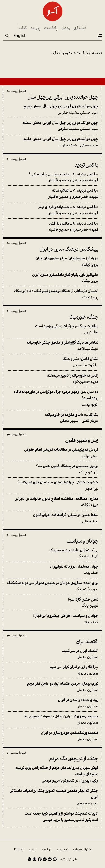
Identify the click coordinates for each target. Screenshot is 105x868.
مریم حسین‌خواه (52, 379)
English (20, 36)
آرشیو (32, 850)
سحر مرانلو (52, 453)
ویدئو (66, 28)
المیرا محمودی (52, 797)
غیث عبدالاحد (52, 346)
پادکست (51, 28)
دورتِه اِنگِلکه (52, 502)
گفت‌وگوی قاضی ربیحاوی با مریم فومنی (52, 817)
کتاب (23, 28)
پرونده (35, 28)
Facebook (40, 859)
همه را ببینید (19, 91)
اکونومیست (52, 398)
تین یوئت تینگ (52, 586)
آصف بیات (52, 570)
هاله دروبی (52, 330)
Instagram (35, 859)
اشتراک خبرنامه (82, 850)
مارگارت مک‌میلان (52, 362)
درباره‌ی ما (46, 850)
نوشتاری (80, 28)
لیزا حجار (52, 486)
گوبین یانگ (52, 603)
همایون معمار (52, 654)
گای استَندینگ (52, 554)
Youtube (55, 859)
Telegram (45, 859)
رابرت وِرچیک (52, 469)
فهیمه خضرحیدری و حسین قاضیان (52, 177)
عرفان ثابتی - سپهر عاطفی (52, 418)
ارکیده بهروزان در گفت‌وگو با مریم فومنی (52, 774)
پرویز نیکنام (52, 262)
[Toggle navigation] (99, 36)
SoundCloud (50, 859)
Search (7, 36)
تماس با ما (62, 850)
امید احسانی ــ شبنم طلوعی (52, 110)
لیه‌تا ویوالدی (52, 518)
